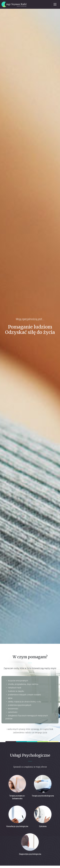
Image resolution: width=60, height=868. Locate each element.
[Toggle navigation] (55, 4)
